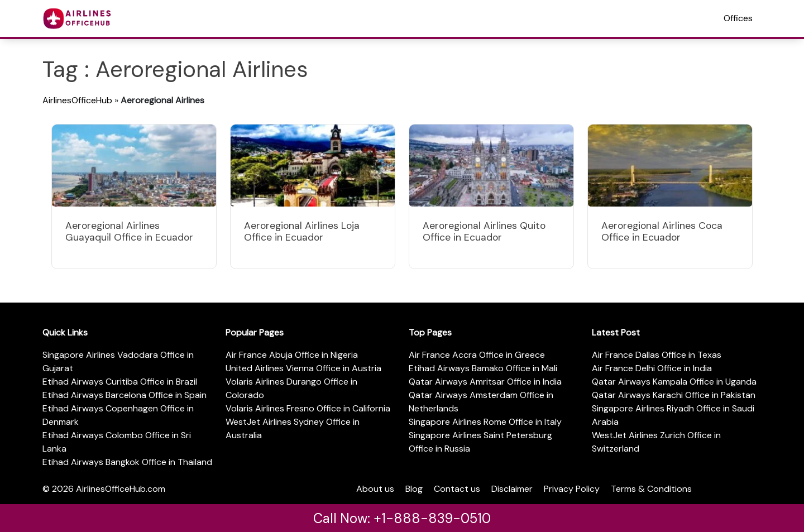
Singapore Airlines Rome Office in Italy (485, 422)
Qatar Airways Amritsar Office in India (485, 382)
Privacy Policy (572, 489)
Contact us (457, 489)
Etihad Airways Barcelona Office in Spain (125, 395)
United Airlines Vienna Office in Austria (303, 368)
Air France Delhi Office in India (652, 368)
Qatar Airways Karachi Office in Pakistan (674, 395)
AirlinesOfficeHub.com (121, 489)
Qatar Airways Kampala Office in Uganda (674, 382)
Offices (738, 18)
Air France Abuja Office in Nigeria (292, 355)
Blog (414, 489)
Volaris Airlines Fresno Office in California (308, 408)
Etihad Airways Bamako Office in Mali (483, 368)
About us (375, 489)
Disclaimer (512, 489)
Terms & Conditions (651, 489)
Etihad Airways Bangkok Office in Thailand (127, 462)
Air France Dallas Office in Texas (657, 355)
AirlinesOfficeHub (77, 100)
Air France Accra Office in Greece (477, 355)
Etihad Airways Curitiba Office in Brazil (120, 382)
